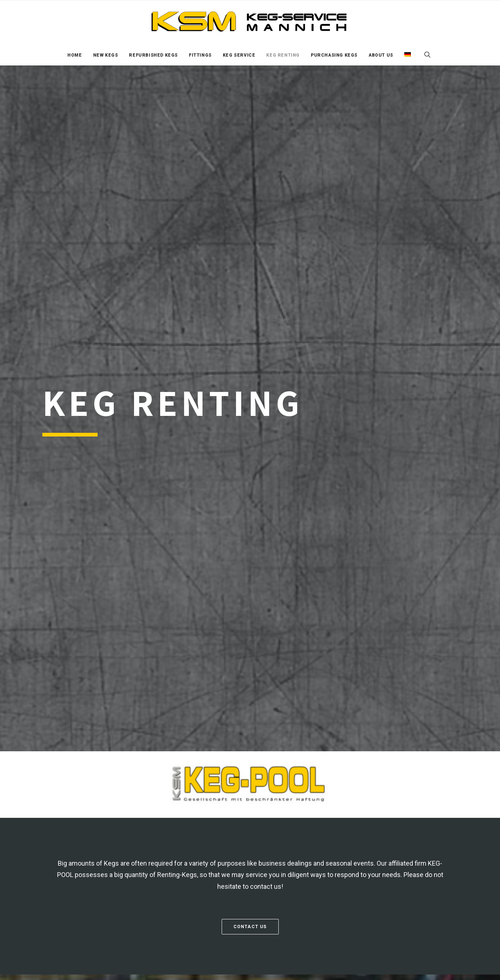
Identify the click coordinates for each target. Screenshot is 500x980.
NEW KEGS (106, 55)
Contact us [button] (250, 927)
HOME (75, 55)
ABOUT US (381, 55)
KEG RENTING (283, 55)
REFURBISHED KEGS (153, 55)
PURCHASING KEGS (334, 55)
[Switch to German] (405, 54)
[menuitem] (75, 55)
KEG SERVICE (239, 55)
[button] (431, 54)
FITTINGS (200, 55)
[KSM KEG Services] (250, 22)
